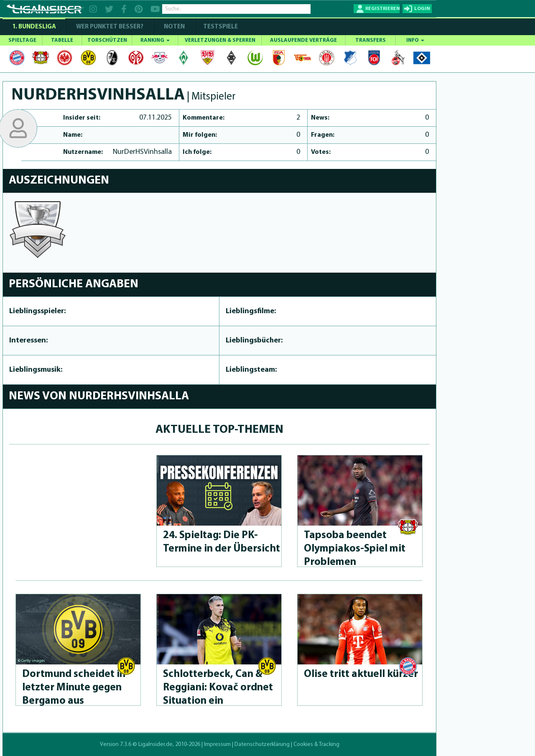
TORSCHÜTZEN (107, 40)
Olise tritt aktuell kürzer (361, 674)
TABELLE (62, 40)
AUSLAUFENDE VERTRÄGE (303, 40)
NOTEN (174, 27)
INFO (415, 40)
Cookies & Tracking (316, 745)
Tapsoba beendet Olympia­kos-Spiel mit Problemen (355, 549)
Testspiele (220, 27)
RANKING (155, 40)
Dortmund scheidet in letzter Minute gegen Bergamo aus (74, 688)
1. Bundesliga (34, 27)
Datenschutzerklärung (262, 745)
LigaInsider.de (155, 745)
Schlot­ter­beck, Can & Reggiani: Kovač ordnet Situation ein (218, 688)
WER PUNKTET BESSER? (110, 27)
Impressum (217, 745)
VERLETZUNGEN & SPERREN (220, 40)
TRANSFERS (371, 40)
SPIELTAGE (22, 40)
